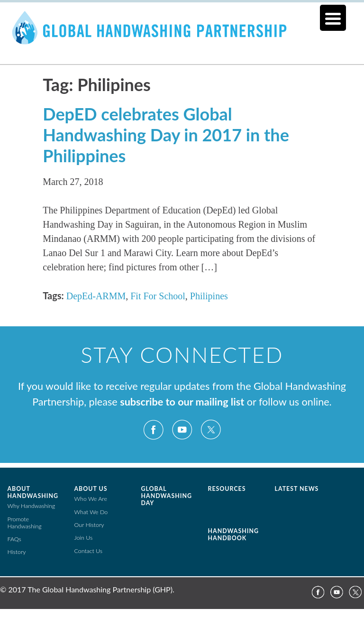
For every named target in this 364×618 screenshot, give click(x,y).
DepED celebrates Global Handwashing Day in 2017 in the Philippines (166, 135)
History (17, 552)
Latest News (297, 489)
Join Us (84, 538)
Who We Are (91, 499)
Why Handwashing (32, 506)
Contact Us (89, 551)
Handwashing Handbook (233, 535)
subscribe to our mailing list (182, 402)
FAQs (14, 539)
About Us (91, 489)
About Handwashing (33, 492)
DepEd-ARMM (96, 296)
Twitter (210, 430)
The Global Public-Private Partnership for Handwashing (182, 40)
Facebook (154, 430)
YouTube (182, 430)
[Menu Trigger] (333, 18)
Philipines (209, 296)
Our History (89, 525)
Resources (227, 489)
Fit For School (158, 296)
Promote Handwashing (25, 523)
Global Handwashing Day (167, 496)
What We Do (91, 512)
